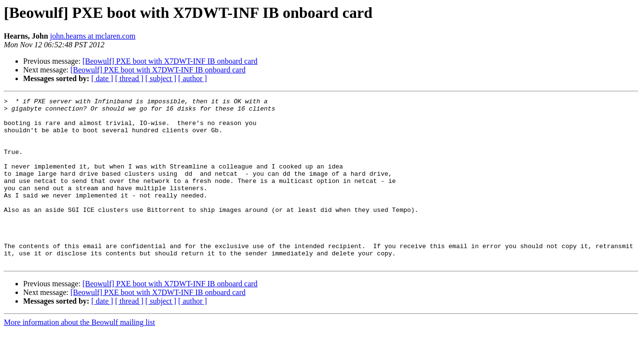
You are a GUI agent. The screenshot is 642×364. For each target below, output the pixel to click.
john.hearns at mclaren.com (93, 36)
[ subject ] (161, 78)
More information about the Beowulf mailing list (79, 356)
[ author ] (193, 78)
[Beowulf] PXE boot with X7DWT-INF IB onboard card (170, 61)
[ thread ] (129, 78)
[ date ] (102, 78)
